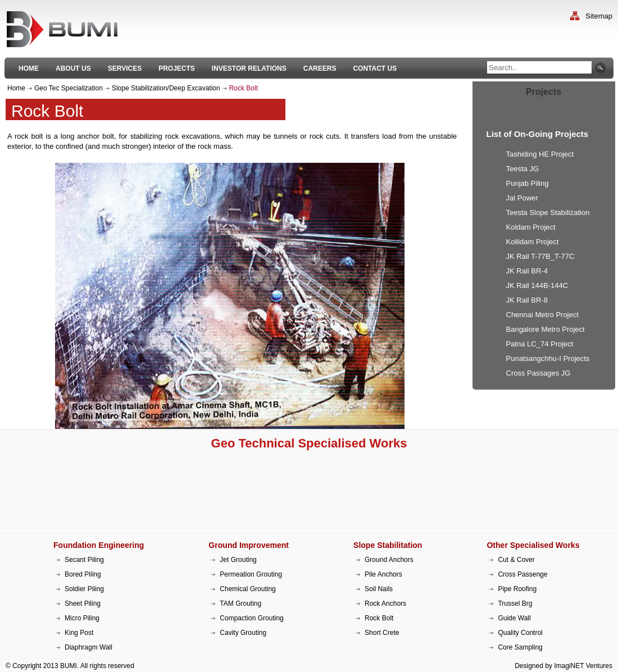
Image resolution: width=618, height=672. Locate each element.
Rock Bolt (379, 618)
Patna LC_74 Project (540, 344)
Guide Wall (514, 618)
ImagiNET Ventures (583, 666)
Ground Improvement (249, 545)
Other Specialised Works (533, 545)
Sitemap (599, 16)
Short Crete (382, 633)
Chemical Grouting (247, 589)
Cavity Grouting (243, 633)
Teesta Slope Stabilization (548, 212)
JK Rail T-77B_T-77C (540, 256)
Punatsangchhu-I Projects (548, 358)
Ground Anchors (389, 560)
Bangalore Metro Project (546, 329)
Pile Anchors (383, 574)
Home (16, 88)
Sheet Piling (83, 604)
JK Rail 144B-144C (537, 285)
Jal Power (522, 198)
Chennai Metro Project (542, 315)
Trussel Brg (515, 604)
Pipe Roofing (517, 589)
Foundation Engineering (99, 545)
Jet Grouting (238, 560)
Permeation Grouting (251, 574)
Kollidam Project (533, 242)
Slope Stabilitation (388, 545)
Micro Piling (82, 618)
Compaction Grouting (251, 618)
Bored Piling (83, 574)
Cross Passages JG (539, 373)
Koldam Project (531, 227)
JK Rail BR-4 (527, 271)
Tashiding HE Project (540, 154)
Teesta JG (523, 169)
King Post (79, 633)
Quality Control (520, 633)
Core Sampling (520, 647)
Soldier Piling (84, 589)
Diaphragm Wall (88, 647)
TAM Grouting (240, 604)
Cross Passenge (522, 574)
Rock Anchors (385, 604)
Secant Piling (84, 560)
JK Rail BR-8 (527, 300)
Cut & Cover (516, 560)
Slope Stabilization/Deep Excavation (166, 88)
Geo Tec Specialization (69, 88)
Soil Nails (379, 589)
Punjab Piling (528, 183)
